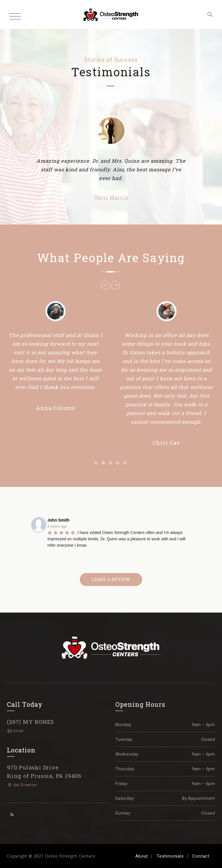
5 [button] (125, 463)
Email (15, 731)
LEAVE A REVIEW (111, 579)
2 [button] (103, 463)
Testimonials (170, 856)
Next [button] (115, 285)
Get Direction (22, 785)
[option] (111, 159)
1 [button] (96, 463)
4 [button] (118, 463)
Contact (201, 856)
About (142, 856)
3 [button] (110, 463)
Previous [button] (105, 285)
